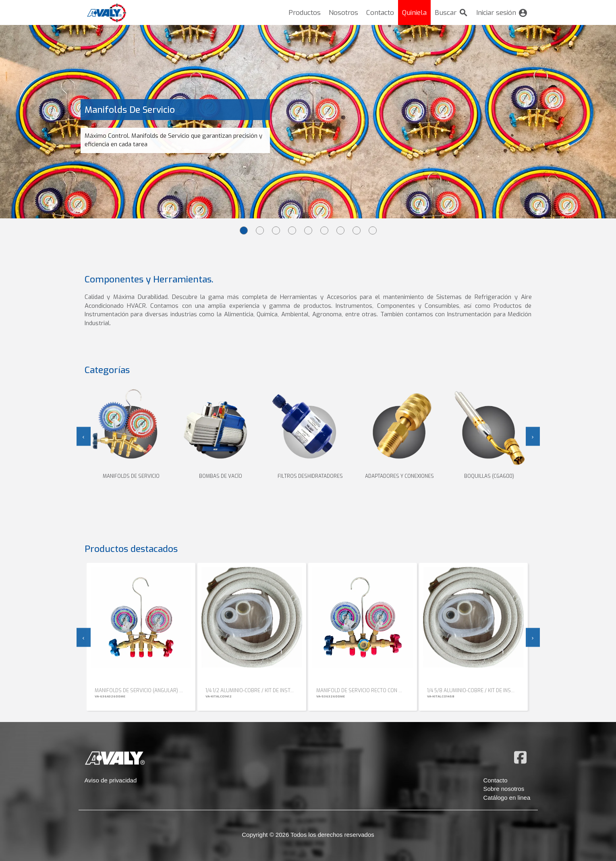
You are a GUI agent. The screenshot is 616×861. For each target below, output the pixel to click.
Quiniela (414, 13)
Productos (305, 13)
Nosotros (343, 13)
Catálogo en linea (507, 798)
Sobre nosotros (504, 789)
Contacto (380, 13)
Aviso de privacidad (111, 780)
